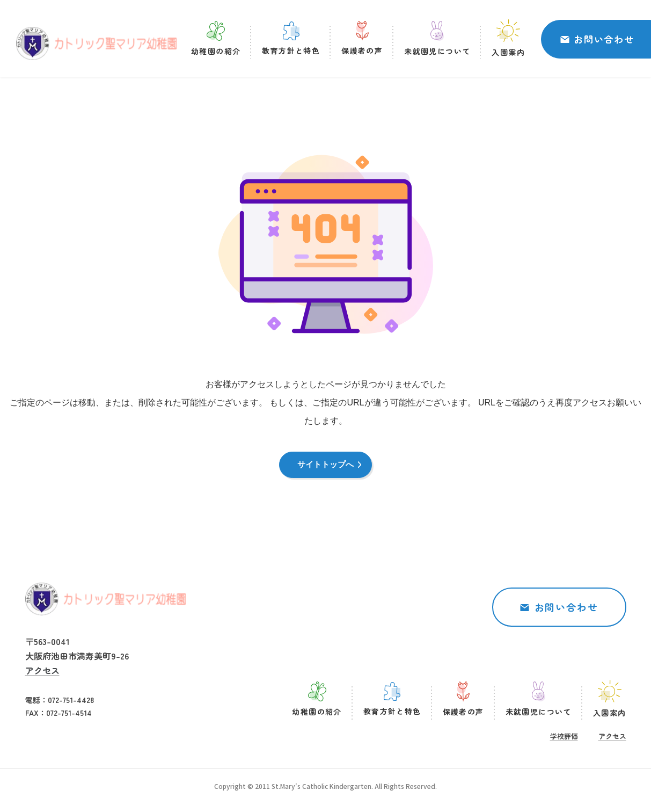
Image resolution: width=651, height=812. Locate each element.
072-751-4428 (71, 705)
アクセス (42, 676)
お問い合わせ (604, 41)
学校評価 (564, 741)
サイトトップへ (326, 467)
